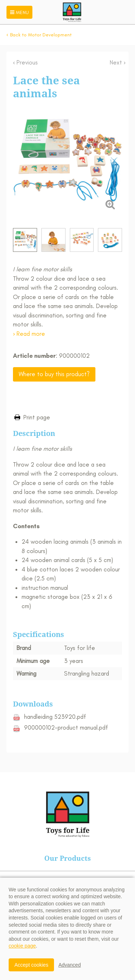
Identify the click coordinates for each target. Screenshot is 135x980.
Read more (31, 334)
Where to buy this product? (54, 374)
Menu (19, 12)
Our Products (67, 858)
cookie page (22, 946)
